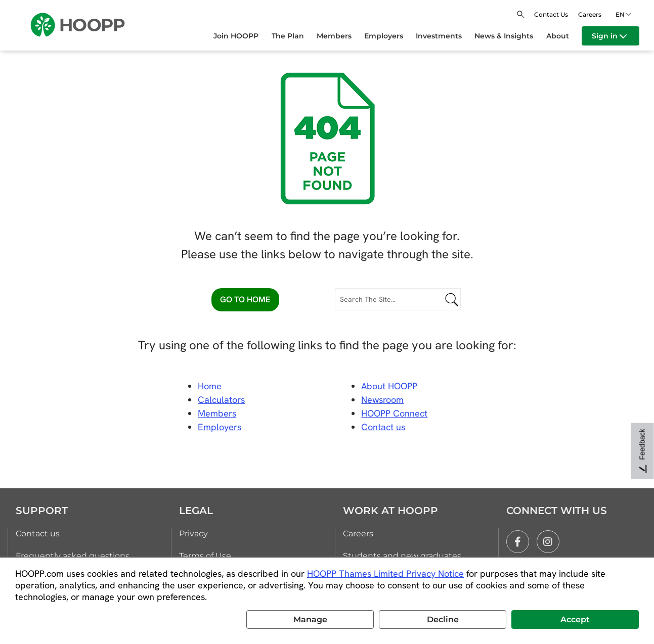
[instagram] (548, 542)
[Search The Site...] (398, 299)
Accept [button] (575, 619)
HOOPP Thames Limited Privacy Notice (385, 573)
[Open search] (521, 14)
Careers (590, 14)
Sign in (609, 36)
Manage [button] (310, 619)
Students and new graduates (402, 556)
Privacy (193, 534)
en (622, 14)
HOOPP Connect (394, 413)
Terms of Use (205, 556)
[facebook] (518, 542)
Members (217, 413)
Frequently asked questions (73, 556)
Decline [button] (443, 619)
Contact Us (551, 14)
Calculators (221, 400)
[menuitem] (242, 36)
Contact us (38, 534)
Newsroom (382, 400)
